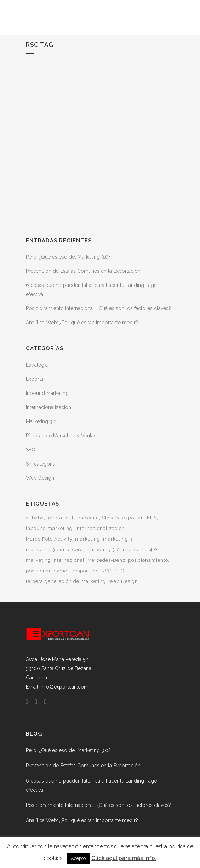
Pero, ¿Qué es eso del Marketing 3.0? (68, 257)
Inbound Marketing (47, 393)
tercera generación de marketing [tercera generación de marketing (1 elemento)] (66, 581)
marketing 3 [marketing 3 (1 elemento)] (118, 539)
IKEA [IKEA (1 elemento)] (151, 518)
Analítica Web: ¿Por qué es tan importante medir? (82, 323)
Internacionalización (48, 407)
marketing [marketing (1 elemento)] (88, 539)
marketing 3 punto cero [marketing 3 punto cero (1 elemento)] (54, 550)
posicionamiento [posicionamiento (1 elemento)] (148, 560)
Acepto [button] (78, 858)
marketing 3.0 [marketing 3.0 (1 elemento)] (103, 550)
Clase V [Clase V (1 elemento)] (111, 518)
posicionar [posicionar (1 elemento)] (38, 571)
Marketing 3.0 (41, 421)
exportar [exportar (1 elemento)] (133, 518)
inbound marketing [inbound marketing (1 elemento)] (49, 528)
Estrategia (37, 365)
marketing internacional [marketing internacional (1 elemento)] (55, 560)
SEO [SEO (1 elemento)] (119, 571)
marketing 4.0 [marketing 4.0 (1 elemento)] (140, 550)
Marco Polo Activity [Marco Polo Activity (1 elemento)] (49, 539)
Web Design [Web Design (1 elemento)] (123, 581)
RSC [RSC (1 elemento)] (107, 571)
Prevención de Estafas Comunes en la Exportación (83, 271)
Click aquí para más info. (124, 858)
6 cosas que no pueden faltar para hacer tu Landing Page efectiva (91, 785)
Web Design (40, 478)
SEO (31, 450)
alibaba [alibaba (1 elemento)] (35, 518)
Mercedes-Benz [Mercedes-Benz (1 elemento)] (106, 560)
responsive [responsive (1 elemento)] (86, 571)
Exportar (35, 379)
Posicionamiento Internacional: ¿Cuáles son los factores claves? (98, 308)
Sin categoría (41, 464)
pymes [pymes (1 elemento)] (62, 571)
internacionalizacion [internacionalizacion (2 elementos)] (100, 528)
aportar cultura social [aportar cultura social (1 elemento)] (73, 518)
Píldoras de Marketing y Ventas (61, 436)
